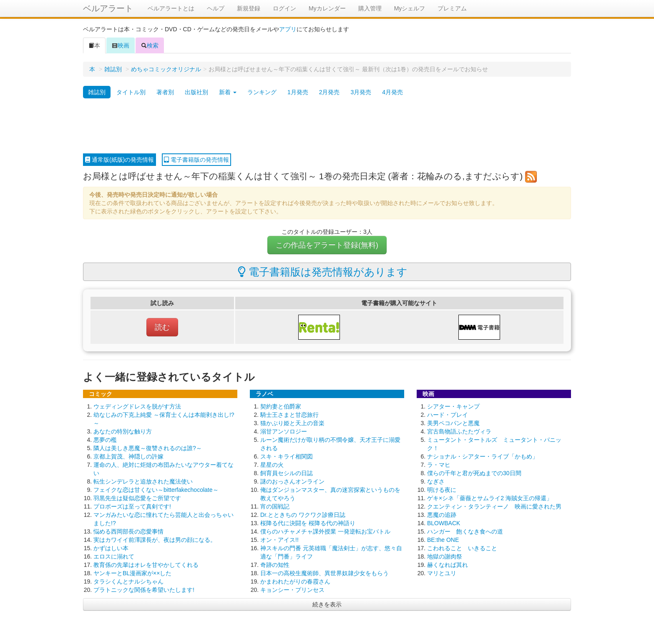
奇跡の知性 (275, 565)
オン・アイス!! (279, 540)
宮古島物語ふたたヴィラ (459, 431)
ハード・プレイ (448, 415)
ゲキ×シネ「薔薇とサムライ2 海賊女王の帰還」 (490, 498)
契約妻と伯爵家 (281, 406)
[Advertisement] (327, 126)
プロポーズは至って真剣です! (132, 506)
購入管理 (370, 8)
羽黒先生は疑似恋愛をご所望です (137, 498)
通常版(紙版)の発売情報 (119, 160)
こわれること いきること (462, 548)
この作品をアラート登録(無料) (327, 245)
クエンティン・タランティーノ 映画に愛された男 (494, 506)
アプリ (288, 29)
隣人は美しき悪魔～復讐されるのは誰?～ (148, 448)
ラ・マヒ (439, 465)
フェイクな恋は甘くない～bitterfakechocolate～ (156, 490)
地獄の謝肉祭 (445, 556)
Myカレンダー (327, 8)
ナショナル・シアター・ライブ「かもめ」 (483, 456)
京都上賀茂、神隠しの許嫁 (128, 456)
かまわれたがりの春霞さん (295, 581)
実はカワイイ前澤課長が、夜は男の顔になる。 (155, 540)
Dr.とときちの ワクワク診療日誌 (303, 515)
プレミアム (452, 8)
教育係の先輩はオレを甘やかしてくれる (146, 565)
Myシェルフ (410, 8)
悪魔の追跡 (442, 515)
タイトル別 (131, 92)
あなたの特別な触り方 (123, 431)
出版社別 (196, 92)
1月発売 (298, 92)
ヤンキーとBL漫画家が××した (132, 573)
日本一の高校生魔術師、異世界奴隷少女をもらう (324, 573)
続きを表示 (327, 604)
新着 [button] (228, 92)
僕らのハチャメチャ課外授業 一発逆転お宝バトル (325, 531)
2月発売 (330, 92)
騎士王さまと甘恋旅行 (289, 415)
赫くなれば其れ (448, 565)
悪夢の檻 (105, 440)
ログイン (284, 8)
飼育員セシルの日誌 (287, 473)
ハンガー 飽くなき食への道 (465, 531)
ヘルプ (216, 8)
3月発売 (361, 92)
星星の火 (272, 465)
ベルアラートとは (171, 8)
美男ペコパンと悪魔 (453, 423)
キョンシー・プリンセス (292, 590)
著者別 (165, 92)
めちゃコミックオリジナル (166, 69)
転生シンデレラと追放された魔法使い (143, 481)
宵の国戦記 (275, 506)
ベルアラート (108, 8)
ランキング (262, 92)
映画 (121, 45)
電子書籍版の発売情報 (196, 160)
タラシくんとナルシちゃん (128, 581)
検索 (150, 45)
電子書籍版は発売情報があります (323, 272)
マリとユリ (442, 573)
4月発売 (392, 92)
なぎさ (436, 481)
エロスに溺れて (114, 556)
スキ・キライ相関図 (287, 456)
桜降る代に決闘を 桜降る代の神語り (308, 523)
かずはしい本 (111, 548)
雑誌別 (113, 69)
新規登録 (249, 8)
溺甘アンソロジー (284, 431)
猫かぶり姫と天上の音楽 (292, 423)
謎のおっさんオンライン (292, 481)
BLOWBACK (444, 523)
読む (162, 327)
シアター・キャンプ (453, 406)
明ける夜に (442, 490)
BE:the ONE (443, 540)
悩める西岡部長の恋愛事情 (128, 531)
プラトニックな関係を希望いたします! (144, 590)
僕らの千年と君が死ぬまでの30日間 (474, 473)
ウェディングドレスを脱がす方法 (137, 406)
